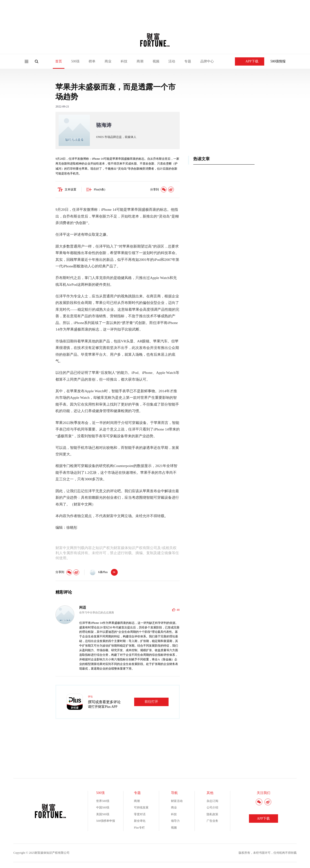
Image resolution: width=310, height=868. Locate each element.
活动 (172, 61)
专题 (188, 61)
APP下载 (250, 61)
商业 (108, 61)
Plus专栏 (139, 828)
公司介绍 (212, 808)
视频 (156, 61)
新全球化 (140, 822)
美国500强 (103, 815)
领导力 (175, 822)
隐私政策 (212, 815)
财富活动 (177, 802)
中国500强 (103, 808)
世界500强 (103, 802)
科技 (124, 61)
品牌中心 (207, 61)
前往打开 (151, 703)
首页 (59, 61)
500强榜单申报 (106, 822)
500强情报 (278, 61)
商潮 (140, 61)
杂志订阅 (212, 802)
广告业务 (212, 822)
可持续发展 (141, 808)
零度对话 (140, 815)
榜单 (92, 61)
